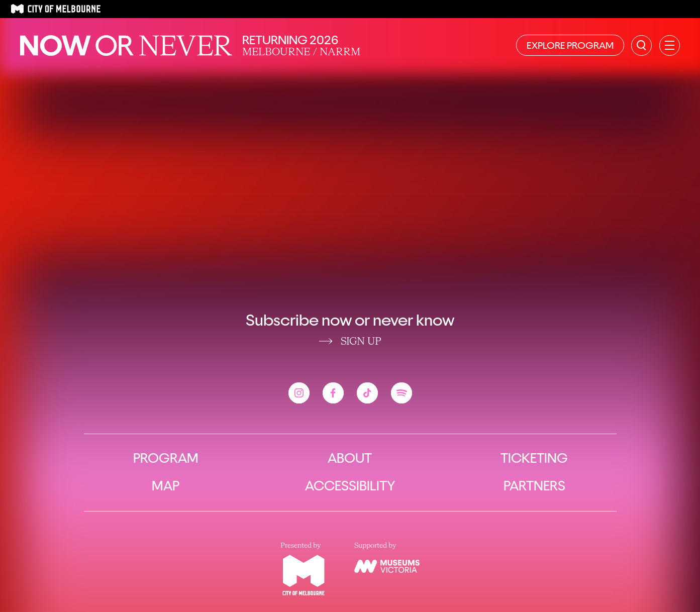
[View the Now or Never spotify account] (402, 393)
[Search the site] (641, 45)
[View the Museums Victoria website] (387, 566)
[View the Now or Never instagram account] (299, 393)
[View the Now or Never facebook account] (333, 393)
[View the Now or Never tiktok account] (367, 393)
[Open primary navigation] (670, 45)
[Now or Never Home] (126, 45)
